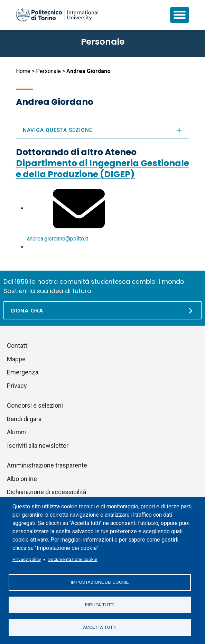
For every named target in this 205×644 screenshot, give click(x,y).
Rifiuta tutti (100, 605)
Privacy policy (27, 559)
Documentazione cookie (72, 559)
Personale (48, 71)
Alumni (16, 432)
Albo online (22, 479)
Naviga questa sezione (103, 130)
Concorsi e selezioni (35, 405)
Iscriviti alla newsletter (38, 446)
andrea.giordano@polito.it (58, 239)
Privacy (17, 386)
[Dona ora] (102, 310)
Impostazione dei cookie (100, 582)
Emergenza (23, 372)
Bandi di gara (24, 419)
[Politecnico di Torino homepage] (57, 15)
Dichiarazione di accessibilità (46, 492)
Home (23, 71)
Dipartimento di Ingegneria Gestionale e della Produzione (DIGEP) (102, 169)
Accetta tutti (100, 627)
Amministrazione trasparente (47, 465)
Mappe (16, 359)
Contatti (18, 346)
